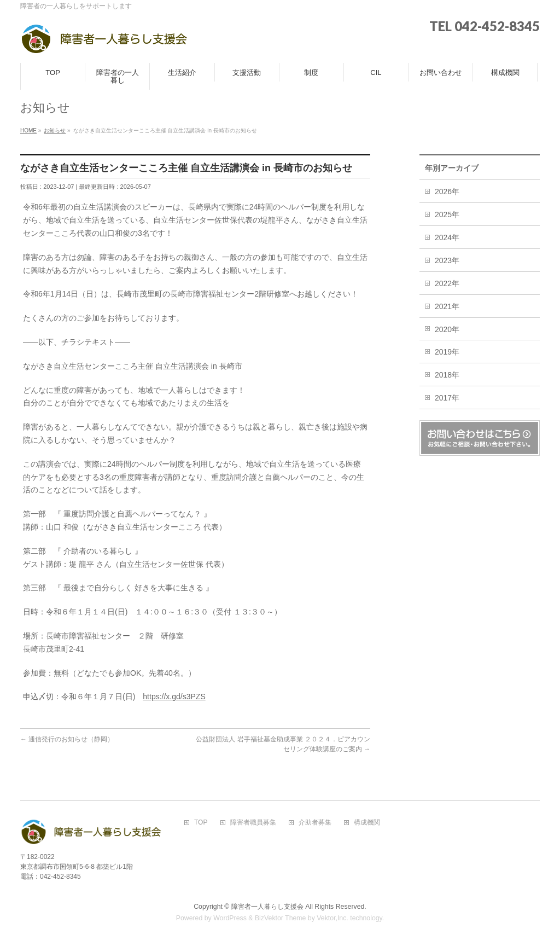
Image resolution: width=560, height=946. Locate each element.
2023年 (447, 260)
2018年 (447, 375)
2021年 (447, 306)
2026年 (447, 191)
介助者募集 (315, 823)
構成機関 (367, 823)
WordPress (230, 918)
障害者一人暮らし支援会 (267, 907)
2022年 (447, 283)
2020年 (447, 329)
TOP (201, 823)
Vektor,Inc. (332, 918)
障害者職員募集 (253, 823)
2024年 (447, 237)
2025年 (447, 214)
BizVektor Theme (281, 918)
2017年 (447, 398)
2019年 (447, 352)
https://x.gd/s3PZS (174, 697)
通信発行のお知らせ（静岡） (67, 739)
